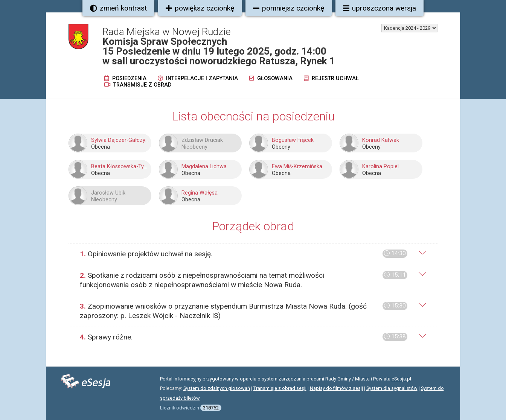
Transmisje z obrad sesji (280, 388)
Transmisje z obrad (138, 85)
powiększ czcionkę (200, 8)
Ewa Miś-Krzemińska (297, 167)
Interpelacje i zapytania (198, 78)
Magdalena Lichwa (204, 167)
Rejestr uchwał (331, 78)
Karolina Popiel (380, 167)
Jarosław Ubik (108, 193)
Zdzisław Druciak (202, 140)
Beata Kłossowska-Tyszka (120, 167)
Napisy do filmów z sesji (336, 388)
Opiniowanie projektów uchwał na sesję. (244, 254)
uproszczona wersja (379, 8)
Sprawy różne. (244, 337)
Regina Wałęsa (200, 193)
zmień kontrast (118, 8)
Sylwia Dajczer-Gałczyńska (120, 140)
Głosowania (271, 78)
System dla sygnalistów (392, 388)
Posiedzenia (125, 78)
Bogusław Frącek (293, 140)
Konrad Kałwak (381, 140)
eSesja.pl (401, 379)
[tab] (253, 254)
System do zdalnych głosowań (217, 388)
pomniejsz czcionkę (289, 8)
